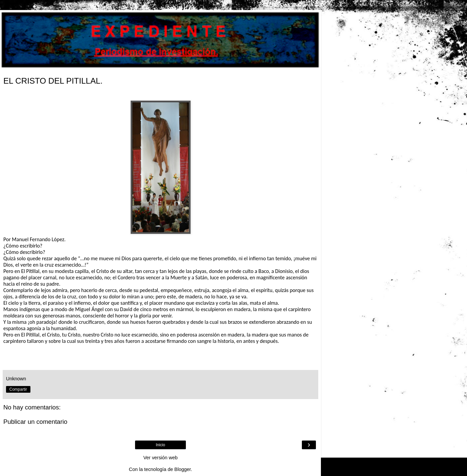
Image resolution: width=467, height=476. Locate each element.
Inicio (160, 445)
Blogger (183, 469)
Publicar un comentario (35, 422)
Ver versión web (160, 458)
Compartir (18, 389)
